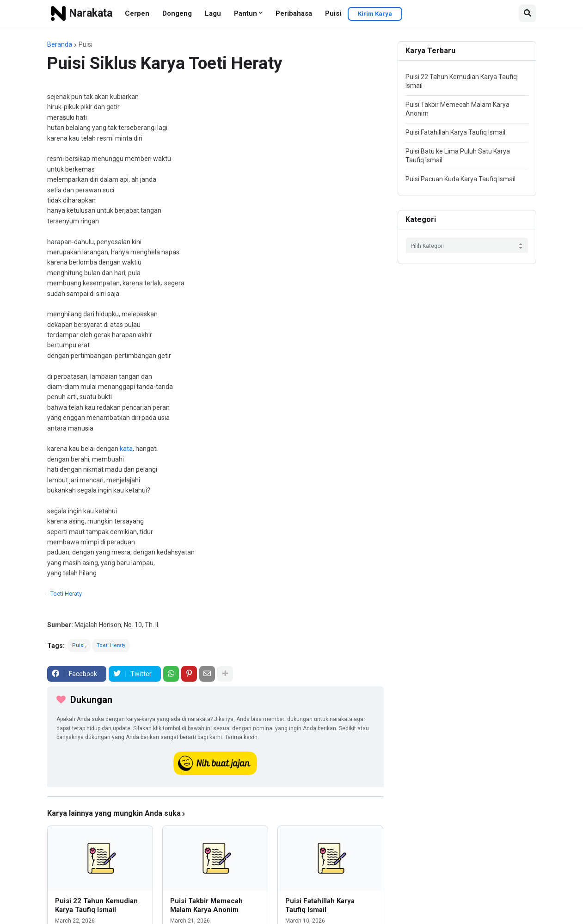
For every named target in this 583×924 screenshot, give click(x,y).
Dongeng (177, 13)
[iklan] (215, 797)
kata (126, 449)
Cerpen (137, 13)
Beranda (60, 44)
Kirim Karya (375, 14)
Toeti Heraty (66, 594)
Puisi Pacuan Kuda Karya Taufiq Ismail (460, 179)
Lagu (213, 13)
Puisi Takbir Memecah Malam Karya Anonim (206, 906)
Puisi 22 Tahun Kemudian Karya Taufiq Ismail (96, 906)
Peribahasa (294, 13)
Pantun (245, 13)
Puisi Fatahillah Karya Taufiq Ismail (320, 906)
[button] (528, 13)
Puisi (333, 13)
